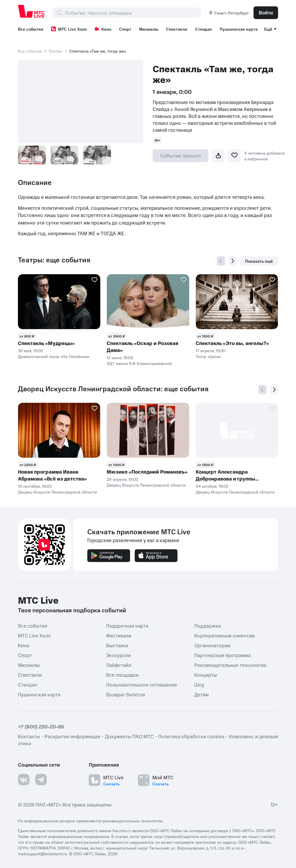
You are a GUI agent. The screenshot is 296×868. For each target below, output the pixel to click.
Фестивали (119, 635)
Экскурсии (119, 655)
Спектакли (177, 29)
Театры (55, 51)
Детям (201, 694)
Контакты (29, 736)
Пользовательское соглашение (141, 684)
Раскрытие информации (72, 736)
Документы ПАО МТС (129, 736)
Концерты (206, 674)
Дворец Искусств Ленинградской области (57, 492)
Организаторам (212, 645)
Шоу (199, 684)
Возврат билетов (126, 694)
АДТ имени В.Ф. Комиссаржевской (139, 363)
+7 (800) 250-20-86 (41, 726)
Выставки (117, 645)
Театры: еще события (54, 260)
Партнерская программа (222, 655)
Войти (266, 12)
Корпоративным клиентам (224, 635)
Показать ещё (259, 261)
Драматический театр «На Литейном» (54, 356)
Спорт (125, 29)
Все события (31, 29)
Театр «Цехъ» (208, 356)
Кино (103, 29)
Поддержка (208, 625)
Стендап (203, 29)
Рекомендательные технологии (230, 665)
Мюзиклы (149, 29)
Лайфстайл (119, 665)
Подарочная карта (127, 625)
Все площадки (122, 674)
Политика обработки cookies (191, 736)
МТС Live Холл (69, 29)
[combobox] (133, 13)
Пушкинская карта (239, 29)
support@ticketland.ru (47, 854)
